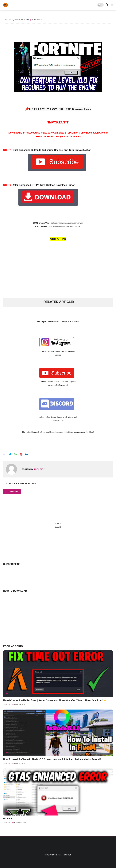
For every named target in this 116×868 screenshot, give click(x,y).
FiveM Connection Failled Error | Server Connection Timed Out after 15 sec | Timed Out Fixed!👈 (55, 700)
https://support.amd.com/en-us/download (65, 226)
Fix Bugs (67, 855)
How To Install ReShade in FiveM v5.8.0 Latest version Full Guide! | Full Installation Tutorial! (52, 759)
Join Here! (90, 432)
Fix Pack (8, 818)
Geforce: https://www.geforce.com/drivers (67, 223)
